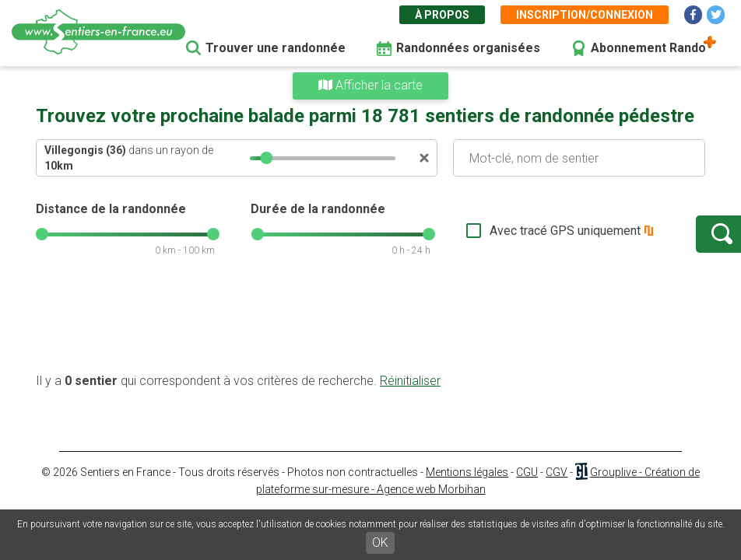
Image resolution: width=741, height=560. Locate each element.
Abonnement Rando (648, 48)
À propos (442, 15)
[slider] (266, 158)
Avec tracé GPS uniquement (514, 231)
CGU (527, 472)
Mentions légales (467, 472)
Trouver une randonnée (276, 48)
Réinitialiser (410, 381)
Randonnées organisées (468, 48)
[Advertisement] (370, 323)
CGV (557, 472)
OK (380, 542)
